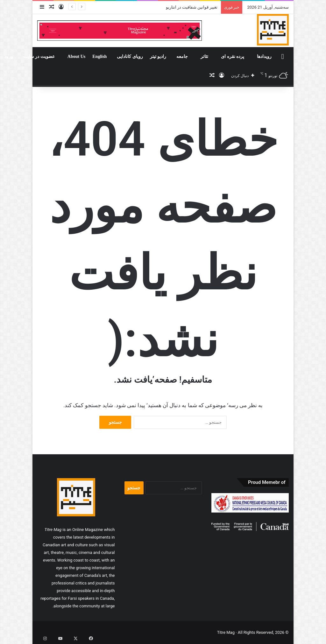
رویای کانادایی (130, 57)
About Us (76, 57)
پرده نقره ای (233, 57)
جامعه (182, 57)
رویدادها (264, 57)
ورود (9, 57)
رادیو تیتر (158, 57)
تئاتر (204, 57)
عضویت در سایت (39, 57)
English (99, 57)
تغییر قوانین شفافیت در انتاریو (192, 7)
